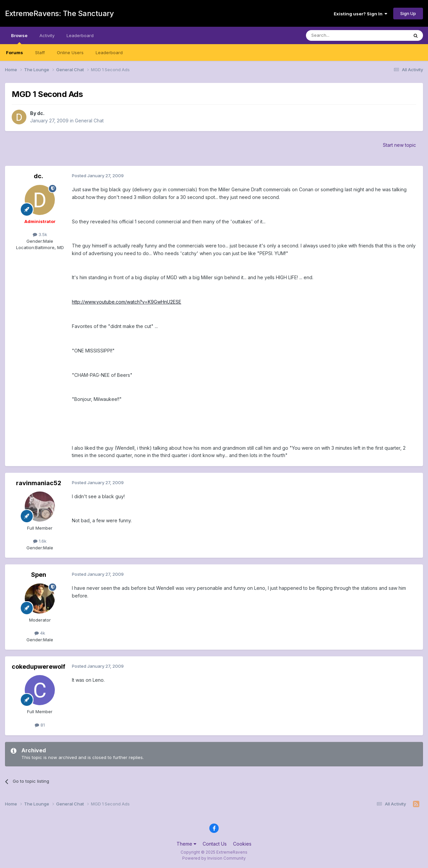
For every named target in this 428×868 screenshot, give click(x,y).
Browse (19, 38)
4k (40, 633)
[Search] (340, 35)
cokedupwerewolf (38, 667)
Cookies (242, 844)
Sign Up (408, 13)
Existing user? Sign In (360, 14)
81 (40, 725)
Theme (186, 844)
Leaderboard (109, 52)
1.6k (40, 541)
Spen (39, 575)
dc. (41, 113)
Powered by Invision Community (214, 858)
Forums (15, 52)
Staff (40, 52)
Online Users (70, 52)
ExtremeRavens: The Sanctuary (59, 13)
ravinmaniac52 (39, 483)
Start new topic (399, 145)
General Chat (89, 121)
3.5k (40, 234)
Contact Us (215, 844)
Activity (47, 35)
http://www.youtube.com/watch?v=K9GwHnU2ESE (127, 302)
